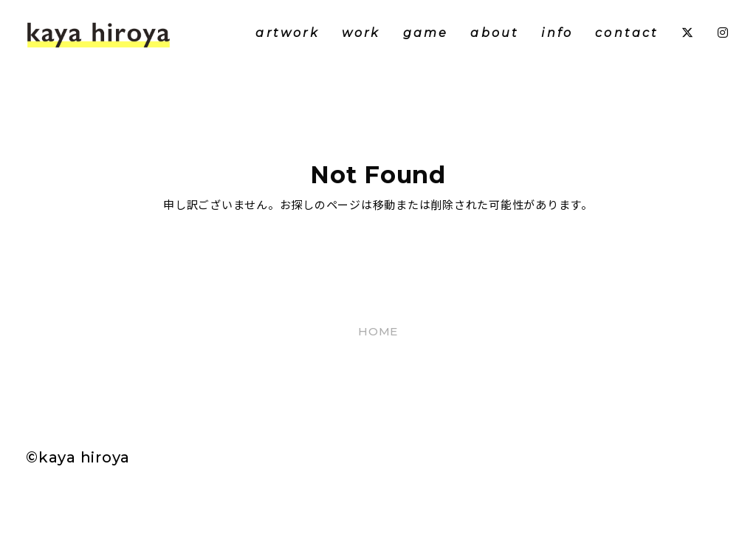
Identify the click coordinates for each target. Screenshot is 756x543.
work (361, 33)
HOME (378, 331)
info (557, 33)
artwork (287, 33)
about (495, 33)
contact (627, 33)
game (426, 33)
